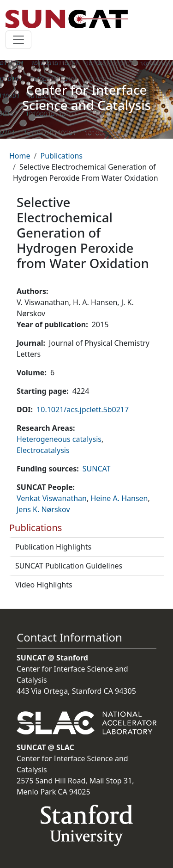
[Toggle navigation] (18, 40)
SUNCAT (97, 469)
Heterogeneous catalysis (59, 439)
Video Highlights (44, 585)
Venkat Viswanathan (52, 498)
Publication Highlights (53, 547)
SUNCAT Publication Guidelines (69, 566)
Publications (61, 156)
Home (20, 156)
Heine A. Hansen (119, 498)
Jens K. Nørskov (43, 509)
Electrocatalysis (43, 450)
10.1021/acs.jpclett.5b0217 (83, 410)
